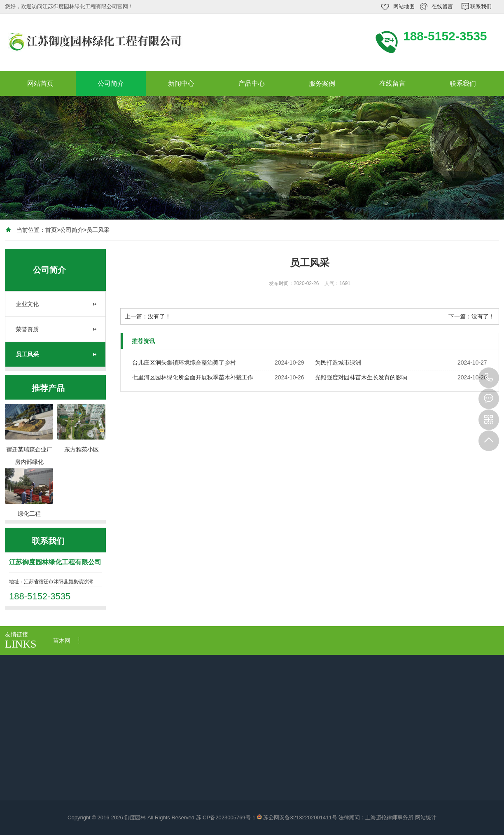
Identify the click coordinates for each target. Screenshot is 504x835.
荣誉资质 (27, 329)
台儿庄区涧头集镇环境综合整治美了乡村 (184, 363)
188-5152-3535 (489, 378)
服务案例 (322, 83)
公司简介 (111, 83)
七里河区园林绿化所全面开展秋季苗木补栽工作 (193, 377)
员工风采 (98, 230)
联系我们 (481, 6)
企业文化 (27, 304)
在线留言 (442, 6)
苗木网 (62, 641)
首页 (51, 230)
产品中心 (252, 83)
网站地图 (404, 6)
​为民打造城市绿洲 (338, 363)
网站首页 (40, 83)
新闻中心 (181, 83)
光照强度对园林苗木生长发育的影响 (361, 377)
